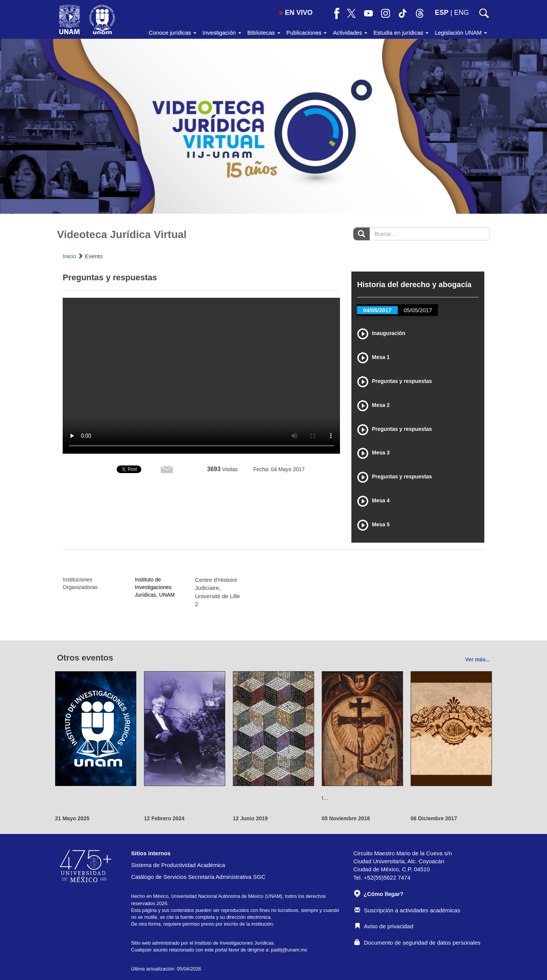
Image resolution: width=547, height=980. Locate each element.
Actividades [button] (350, 33)
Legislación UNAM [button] (461, 33)
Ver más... (478, 659)
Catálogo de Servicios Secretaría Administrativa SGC (198, 877)
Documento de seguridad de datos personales (417, 943)
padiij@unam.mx (289, 950)
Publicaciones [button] (307, 33)
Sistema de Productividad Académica (178, 865)
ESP (442, 13)
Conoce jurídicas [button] (172, 33)
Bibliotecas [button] (264, 33)
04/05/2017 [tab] (377, 310)
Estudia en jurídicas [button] (401, 33)
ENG (461, 13)
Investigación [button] (222, 33)
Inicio (69, 256)
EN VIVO (296, 13)
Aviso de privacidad (384, 926)
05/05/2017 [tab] (418, 310)
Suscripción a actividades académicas (407, 910)
